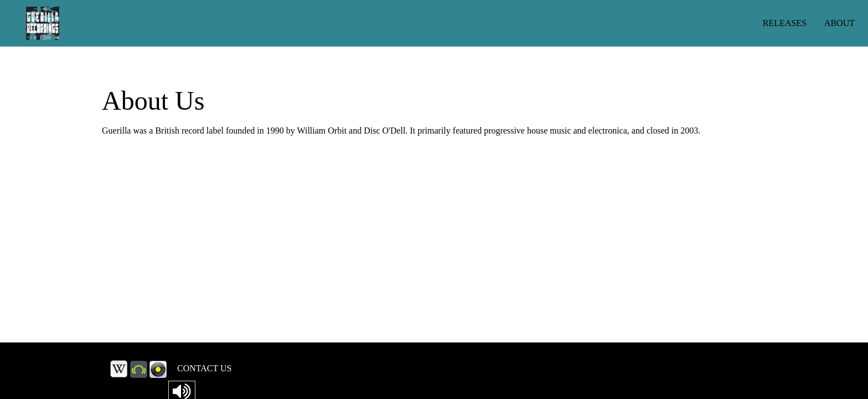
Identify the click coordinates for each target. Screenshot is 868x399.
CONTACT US (204, 368)
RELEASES (785, 23)
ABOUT (839, 23)
